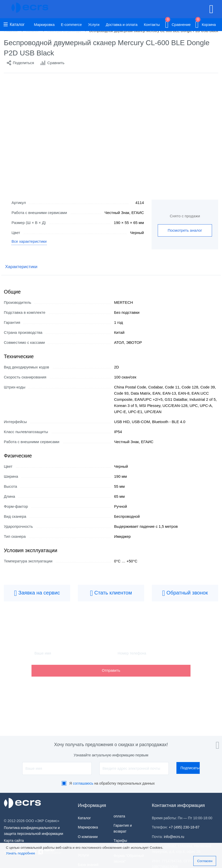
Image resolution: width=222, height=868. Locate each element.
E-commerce (71, 25)
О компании (88, 837)
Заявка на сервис (37, 593)
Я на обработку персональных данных (112, 783)
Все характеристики (29, 242)
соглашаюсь (83, 783)
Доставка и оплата (122, 25)
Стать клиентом (111, 593)
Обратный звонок (185, 593)
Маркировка (44, 25)
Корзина (206, 24)
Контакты (152, 25)
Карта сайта (14, 841)
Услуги (94, 25)
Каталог (14, 25)
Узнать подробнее (20, 853)
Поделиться (20, 63)
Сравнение (178, 24)
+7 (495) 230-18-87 (184, 827)
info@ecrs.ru (174, 837)
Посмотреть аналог (185, 230)
